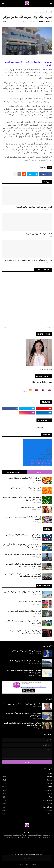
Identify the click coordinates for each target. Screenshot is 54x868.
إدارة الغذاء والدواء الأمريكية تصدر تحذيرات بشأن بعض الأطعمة (23, 518)
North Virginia (27, 801)
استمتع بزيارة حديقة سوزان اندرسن (29, 601)
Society (27, 780)
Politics (27, 777)
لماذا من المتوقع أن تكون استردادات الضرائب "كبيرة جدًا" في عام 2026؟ (28, 260)
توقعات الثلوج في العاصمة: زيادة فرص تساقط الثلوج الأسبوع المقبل (24, 622)
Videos (27, 814)
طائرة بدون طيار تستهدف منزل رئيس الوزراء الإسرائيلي (22, 554)
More (25, 391)
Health (39, 472)
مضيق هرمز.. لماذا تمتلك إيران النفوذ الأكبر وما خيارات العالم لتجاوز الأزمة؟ (23, 715)
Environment (27, 790)
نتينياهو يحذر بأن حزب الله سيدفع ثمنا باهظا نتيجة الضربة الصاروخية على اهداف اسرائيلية (22, 575)
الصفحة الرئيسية (47, 12)
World (27, 787)
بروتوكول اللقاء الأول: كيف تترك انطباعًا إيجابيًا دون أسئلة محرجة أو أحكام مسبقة (22, 724)
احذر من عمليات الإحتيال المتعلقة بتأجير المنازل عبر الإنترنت (24, 612)
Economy (38, 12)
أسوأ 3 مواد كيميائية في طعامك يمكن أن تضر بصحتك (23, 488)
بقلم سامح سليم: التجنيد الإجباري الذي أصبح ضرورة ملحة (22, 704)
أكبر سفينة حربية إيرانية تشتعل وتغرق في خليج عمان (24, 661)
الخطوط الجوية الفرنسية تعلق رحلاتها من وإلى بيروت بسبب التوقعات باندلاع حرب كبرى (23, 565)
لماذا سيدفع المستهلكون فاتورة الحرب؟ (39, 234)
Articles (27, 804)
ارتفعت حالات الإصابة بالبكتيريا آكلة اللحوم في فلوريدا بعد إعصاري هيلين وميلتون (22, 499)
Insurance (27, 811)
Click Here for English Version (42, 382)
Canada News (27, 807)
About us (21, 865)
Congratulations (15, 472)
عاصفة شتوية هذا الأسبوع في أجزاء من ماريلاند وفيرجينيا (22, 592)
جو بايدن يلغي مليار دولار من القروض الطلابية (26, 651)
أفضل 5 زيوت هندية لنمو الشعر (31, 507)
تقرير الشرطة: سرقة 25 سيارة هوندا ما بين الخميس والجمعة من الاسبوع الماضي (24, 632)
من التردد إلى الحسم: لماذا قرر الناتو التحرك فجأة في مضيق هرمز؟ (23, 536)
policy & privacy (31, 865)
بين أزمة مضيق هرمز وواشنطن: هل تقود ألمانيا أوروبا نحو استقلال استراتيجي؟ (22, 546)
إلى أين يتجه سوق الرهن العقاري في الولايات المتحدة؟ (34, 207)
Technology (27, 797)
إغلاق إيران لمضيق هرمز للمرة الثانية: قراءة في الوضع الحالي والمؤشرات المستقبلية (23, 671)
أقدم (5, 327)
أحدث (49, 327)
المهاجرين (27, 794)
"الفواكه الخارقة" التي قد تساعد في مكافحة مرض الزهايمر (24, 479)
